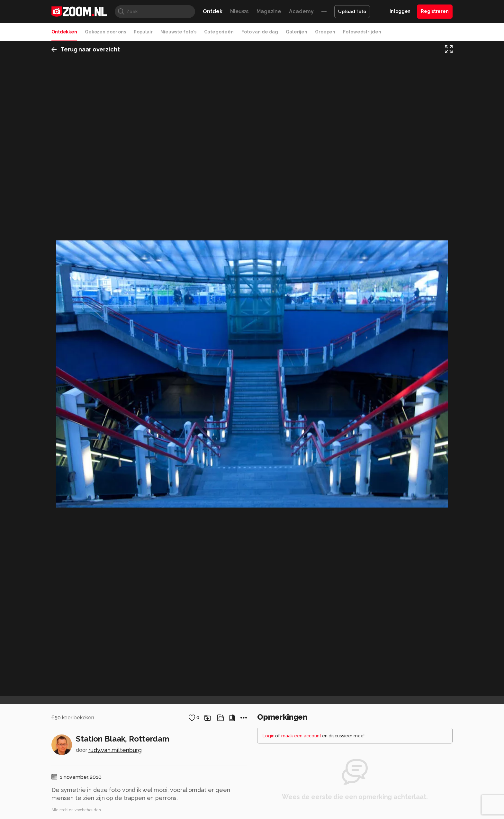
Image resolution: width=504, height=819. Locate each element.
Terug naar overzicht (86, 49)
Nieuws (239, 11)
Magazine (269, 11)
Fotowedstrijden (362, 32)
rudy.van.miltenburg (115, 750)
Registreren (435, 11)
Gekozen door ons (105, 32)
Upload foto (352, 12)
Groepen (325, 32)
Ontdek (212, 11)
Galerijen (297, 32)
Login (269, 736)
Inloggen (400, 11)
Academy (301, 11)
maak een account (301, 736)
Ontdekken (64, 32)
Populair (143, 32)
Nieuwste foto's (178, 32)
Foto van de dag (260, 32)
